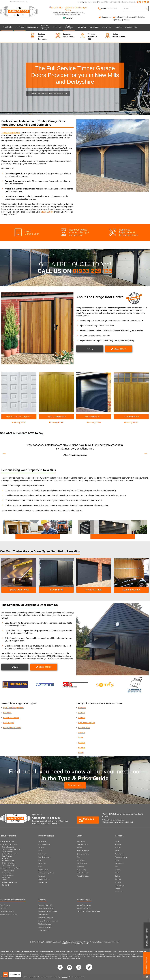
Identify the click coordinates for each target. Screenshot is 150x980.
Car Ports (3, 908)
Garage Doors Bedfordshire (138, 952)
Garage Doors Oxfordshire (71, 954)
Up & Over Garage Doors (14, 708)
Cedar (81, 738)
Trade (147, 937)
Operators (42, 860)
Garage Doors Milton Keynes (109, 954)
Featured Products (8, 871)
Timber (4, 880)
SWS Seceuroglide (86, 723)
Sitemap (118, 870)
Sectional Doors (94, 590)
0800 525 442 (108, 9)
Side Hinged (56, 590)
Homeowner (105, 17)
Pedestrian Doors (8, 852)
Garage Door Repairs (84, 905)
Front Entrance (5, 905)
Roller (40, 851)
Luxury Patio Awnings (7, 911)
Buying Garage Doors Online (48, 911)
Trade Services (43, 930)
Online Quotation (82, 844)
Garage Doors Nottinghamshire (36, 958)
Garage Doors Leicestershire (53, 954)
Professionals (120, 17)
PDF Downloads (82, 863)
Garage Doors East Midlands (59, 956)
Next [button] (145, 452)
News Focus (119, 854)
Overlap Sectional (44, 844)
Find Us (118, 889)
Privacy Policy (82, 944)
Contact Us (133, 17)
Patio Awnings (43, 882)
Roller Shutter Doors (12, 728)
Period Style (6, 877)
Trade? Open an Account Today (31, 536)
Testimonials (81, 860)
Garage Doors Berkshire (53, 958)
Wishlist (127, 20)
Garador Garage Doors (7, 952)
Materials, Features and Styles (10, 868)
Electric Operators (8, 847)
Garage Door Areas (19, 958)
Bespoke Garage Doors (46, 873)
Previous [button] (3, 452)
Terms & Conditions (83, 876)
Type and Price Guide (7, 841)
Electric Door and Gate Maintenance (88, 911)
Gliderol (82, 718)
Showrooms (81, 867)
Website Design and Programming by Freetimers (101, 942)
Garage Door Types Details (9, 844)
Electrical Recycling (45, 927)
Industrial (41, 876)
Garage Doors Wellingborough (63, 952)
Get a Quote (81, 841)
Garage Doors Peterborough (127, 954)
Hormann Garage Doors (22, 952)
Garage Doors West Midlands (40, 956)
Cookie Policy (120, 886)
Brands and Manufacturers (9, 882)
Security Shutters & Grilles (9, 915)
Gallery (118, 876)
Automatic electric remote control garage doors (14, 954)
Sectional (7, 713)
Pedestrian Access (8, 875)
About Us (118, 844)
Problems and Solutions (46, 908)
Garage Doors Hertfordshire (77, 956)
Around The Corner (8, 861)
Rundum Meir (84, 728)
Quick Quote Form (83, 854)
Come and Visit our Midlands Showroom (110, 536)
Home (117, 841)
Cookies (65, 944)
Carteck (82, 713)
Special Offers (82, 870)
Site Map (73, 944)
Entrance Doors (43, 870)
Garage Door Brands (6, 958)
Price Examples (43, 915)
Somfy (81, 752)
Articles (118, 873)
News (117, 851)
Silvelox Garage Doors (37, 954)
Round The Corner (11, 718)
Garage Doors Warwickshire (103, 952)
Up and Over (42, 841)
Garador (82, 733)
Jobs (117, 867)
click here (65, 977)
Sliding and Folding (8, 863)
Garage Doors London (114, 956)
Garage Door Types (141, 956)
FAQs (78, 857)
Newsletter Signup (121, 857)
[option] (75, 449)
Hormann (82, 708)
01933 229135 (47, 212)
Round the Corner (131, 590)
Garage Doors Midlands (7, 956)
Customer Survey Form (46, 918)
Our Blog (118, 879)
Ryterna (82, 748)
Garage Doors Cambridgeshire (89, 954)
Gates (40, 867)
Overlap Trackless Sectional (11, 849)
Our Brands (6, 885)
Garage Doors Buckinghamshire (96, 956)
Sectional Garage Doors (10, 854)
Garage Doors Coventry (23, 956)
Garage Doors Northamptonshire (83, 952)
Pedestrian (42, 863)
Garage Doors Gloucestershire (71, 958)
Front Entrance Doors (9, 865)
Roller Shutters (7, 856)
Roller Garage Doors (128, 956)
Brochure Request (83, 851)
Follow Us (118, 882)
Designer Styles (7, 873)
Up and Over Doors (19, 590)
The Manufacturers (45, 924)
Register (118, 848)
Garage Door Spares (83, 908)
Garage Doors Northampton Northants (42, 952)
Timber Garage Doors (11, 133)
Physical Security (44, 879)
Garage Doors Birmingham (121, 952)
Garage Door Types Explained (48, 921)
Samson (82, 742)
